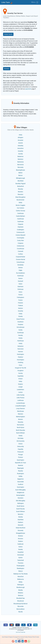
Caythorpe (20, 222)
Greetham (21, 322)
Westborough (20, 587)
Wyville (21, 612)
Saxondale (20, 482)
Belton (20, 173)
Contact (38, 637)
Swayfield (21, 552)
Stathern (20, 522)
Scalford (20, 484)
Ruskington (21, 474)
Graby (20, 314)
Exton (20, 292)
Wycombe (20, 606)
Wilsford (20, 596)
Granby (20, 316)
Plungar (20, 455)
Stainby (20, 517)
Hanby (20, 338)
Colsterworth (21, 232)
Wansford (20, 577)
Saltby (21, 476)
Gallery (26, 637)
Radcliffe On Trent (20, 463)
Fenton (20, 295)
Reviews (30, 637)
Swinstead (21, 555)
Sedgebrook (20, 493)
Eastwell (21, 281)
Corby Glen (21, 240)
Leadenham (21, 390)
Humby (20, 373)
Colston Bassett (20, 235)
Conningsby (21, 238)
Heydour (21, 357)
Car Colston (20, 208)
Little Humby (20, 395)
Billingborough (20, 178)
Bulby (20, 203)
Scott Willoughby (21, 490)
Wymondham (20, 609)
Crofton (20, 254)
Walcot (20, 571)
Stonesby (21, 530)
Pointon (20, 457)
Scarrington (20, 487)
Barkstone (21, 162)
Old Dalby (20, 438)
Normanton (20, 425)
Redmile (21, 465)
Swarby (20, 549)
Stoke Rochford (20, 528)
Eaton (20, 284)
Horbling (20, 362)
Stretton (20, 536)
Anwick (21, 143)
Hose (20, 365)
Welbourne (21, 579)
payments (28, 89)
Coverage (16, 637)
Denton (20, 268)
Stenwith (20, 525)
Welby (20, 582)
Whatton (21, 593)
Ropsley (20, 471)
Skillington (20, 503)
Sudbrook (21, 544)
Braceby (20, 189)
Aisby (20, 135)
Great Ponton (21, 319)
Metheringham (21, 417)
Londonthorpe (21, 403)
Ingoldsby (20, 376)
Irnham (20, 379)
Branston (21, 194)
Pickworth (20, 452)
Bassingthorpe (20, 170)
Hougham (21, 371)
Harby (20, 343)
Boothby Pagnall (21, 184)
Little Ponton (20, 398)
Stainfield (20, 520)
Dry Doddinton (20, 273)
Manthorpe (21, 411)
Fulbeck (20, 306)
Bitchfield (20, 181)
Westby (20, 590)
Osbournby (20, 446)
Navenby (20, 422)
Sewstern (20, 498)
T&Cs (34, 637)
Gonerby (20, 311)
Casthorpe (20, 213)
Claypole (20, 224)
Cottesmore (21, 246)
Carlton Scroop (21, 211)
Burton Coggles (21, 205)
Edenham (20, 287)
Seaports (11, 637)
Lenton (20, 392)
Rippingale (20, 468)
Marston (20, 414)
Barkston (21, 159)
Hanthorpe (20, 341)
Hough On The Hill (20, 368)
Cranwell (20, 251)
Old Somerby (20, 441)
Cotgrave (21, 243)
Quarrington (20, 460)
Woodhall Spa (21, 598)
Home (3, 637)
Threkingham (20, 566)
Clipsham (20, 227)
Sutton (20, 547)
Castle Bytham (20, 216)
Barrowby (20, 167)
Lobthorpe (20, 400)
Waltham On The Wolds (21, 574)
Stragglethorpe (20, 533)
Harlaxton (20, 346)
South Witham (20, 511)
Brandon (21, 192)
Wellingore (20, 585)
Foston (20, 300)
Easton (20, 278)
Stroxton (21, 539)
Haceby (20, 335)
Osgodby (20, 449)
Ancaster (21, 140)
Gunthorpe (20, 333)
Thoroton (20, 563)
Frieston (21, 303)
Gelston (20, 308)
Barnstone (20, 165)
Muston (20, 419)
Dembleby (20, 265)
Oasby (20, 436)
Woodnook (20, 601)
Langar (20, 387)
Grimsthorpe (20, 327)
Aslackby (20, 146)
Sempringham (21, 495)
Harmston (20, 349)
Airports (7, 637)
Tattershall (20, 560)
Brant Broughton (21, 197)
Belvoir (20, 175)
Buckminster (20, 200)
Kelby (20, 381)
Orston (21, 444)
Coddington (20, 230)
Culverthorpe (20, 262)
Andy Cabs (23, 632)
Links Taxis (6, 2)
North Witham (20, 433)
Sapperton (21, 479)
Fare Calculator (21, 637)
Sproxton (21, 514)
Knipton (20, 384)
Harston (20, 352)
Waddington (20, 568)
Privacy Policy (21, 639)
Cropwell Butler (21, 257)
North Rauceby (20, 430)
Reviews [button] (7, 69)
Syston (20, 558)
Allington (20, 137)
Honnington (20, 360)
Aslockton (20, 148)
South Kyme (20, 506)
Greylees (20, 324)
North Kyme (20, 427)
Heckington (20, 354)
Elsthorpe (20, 289)
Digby (21, 270)
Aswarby (20, 151)
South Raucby (21, 509)
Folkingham (20, 297)
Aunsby (20, 154)
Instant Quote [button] (8, 34)
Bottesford (20, 186)
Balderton (20, 156)
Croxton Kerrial (20, 259)
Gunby (20, 330)
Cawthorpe (20, 219)
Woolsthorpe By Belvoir (20, 604)
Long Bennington (20, 406)
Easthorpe (20, 276)
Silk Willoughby (20, 501)
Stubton (21, 541)
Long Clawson (20, 409)
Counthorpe (20, 249)
